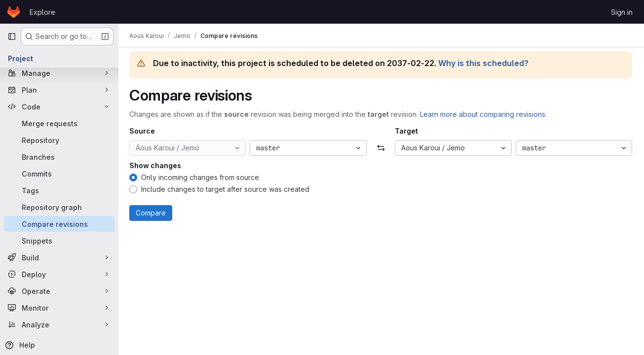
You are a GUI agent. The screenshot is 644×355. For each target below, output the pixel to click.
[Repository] (59, 140)
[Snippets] (59, 241)
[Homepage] (14, 12)
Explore (42, 12)
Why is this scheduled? (484, 63)
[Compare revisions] (59, 224)
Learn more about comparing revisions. (484, 114)
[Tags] (59, 190)
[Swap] (381, 148)
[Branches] (59, 157)
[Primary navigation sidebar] (12, 36)
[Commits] (59, 174)
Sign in (622, 12)
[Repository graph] (59, 207)
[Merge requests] (59, 123)
